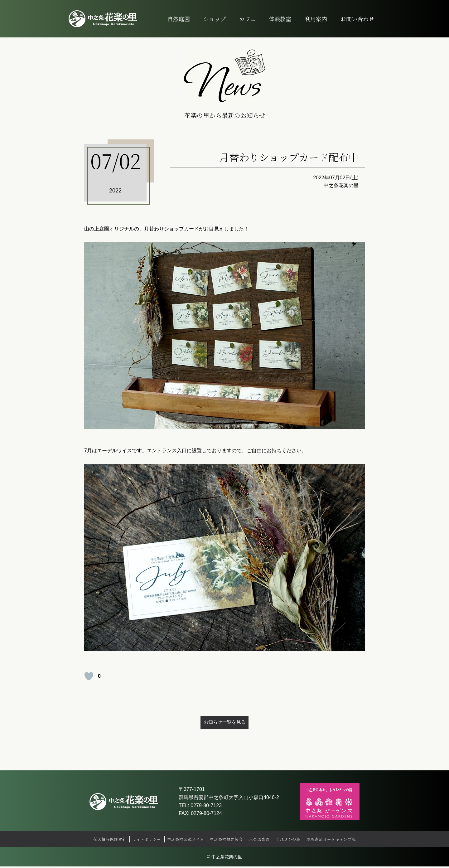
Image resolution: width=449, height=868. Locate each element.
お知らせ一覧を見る (224, 723)
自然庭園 (179, 19)
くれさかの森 (291, 841)
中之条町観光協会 (226, 841)
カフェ (247, 19)
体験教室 (280, 19)
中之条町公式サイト (183, 841)
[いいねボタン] (89, 676)
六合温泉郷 (261, 841)
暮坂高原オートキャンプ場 (337, 841)
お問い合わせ (357, 19)
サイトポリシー (142, 841)
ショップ (215, 19)
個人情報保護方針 (104, 841)
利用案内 (316, 19)
